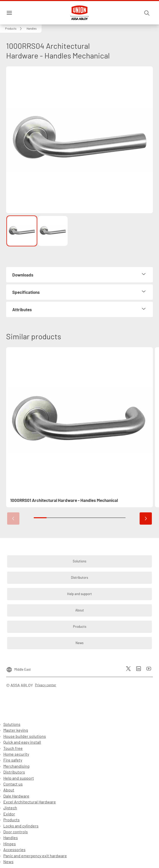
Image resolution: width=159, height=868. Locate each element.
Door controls (16, 832)
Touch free (13, 748)
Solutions (12, 724)
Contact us (13, 784)
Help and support (19, 778)
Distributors (14, 772)
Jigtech (10, 808)
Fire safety (13, 760)
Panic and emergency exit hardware (35, 856)
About (9, 790)
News (8, 861)
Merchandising (16, 766)
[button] (32, 29)
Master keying (16, 730)
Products (11, 820)
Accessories (14, 849)
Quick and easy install (22, 742)
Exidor (9, 814)
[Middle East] (19, 668)
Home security (16, 754)
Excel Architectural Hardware (30, 802)
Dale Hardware (16, 796)
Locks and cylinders (21, 826)
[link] (14, 29)
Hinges (10, 844)
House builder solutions (25, 736)
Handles (11, 837)
